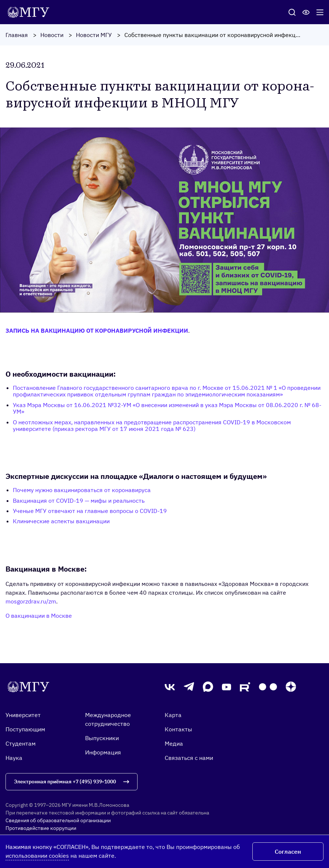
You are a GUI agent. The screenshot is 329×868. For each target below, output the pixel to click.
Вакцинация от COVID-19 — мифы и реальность (79, 501)
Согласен (288, 852)
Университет (23, 715)
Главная (17, 35)
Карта (173, 715)
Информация (103, 752)
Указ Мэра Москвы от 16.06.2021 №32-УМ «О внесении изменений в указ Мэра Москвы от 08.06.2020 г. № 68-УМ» (167, 408)
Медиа (174, 743)
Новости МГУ (94, 35)
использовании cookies (37, 856)
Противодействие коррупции (41, 828)
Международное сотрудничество (108, 719)
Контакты (178, 729)
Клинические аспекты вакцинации (61, 521)
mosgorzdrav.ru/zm (31, 601)
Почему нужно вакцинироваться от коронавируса (82, 490)
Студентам (21, 743)
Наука (14, 758)
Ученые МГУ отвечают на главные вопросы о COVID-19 (90, 511)
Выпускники (102, 738)
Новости (52, 35)
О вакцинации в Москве (39, 616)
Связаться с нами (189, 758)
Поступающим (25, 729)
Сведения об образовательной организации (58, 820)
